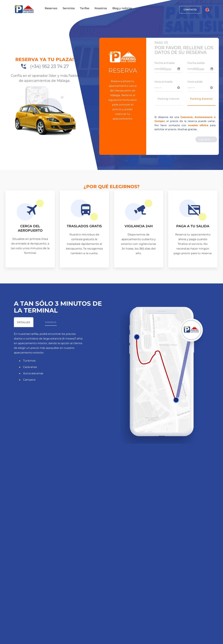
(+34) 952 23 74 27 (49, 66)
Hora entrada (164, 82)
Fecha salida (196, 63)
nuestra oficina (198, 125)
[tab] (24, 322)
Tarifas (85, 8)
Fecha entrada (165, 63)
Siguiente (206, 139)
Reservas (51, 8)
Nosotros (101, 8)
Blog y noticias (122, 8)
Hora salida (195, 82)
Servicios (69, 8)
